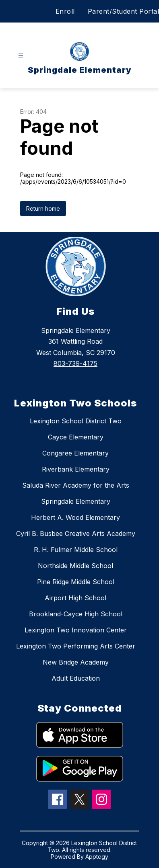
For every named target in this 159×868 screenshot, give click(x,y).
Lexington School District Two (76, 421)
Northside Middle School (75, 566)
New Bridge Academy (76, 662)
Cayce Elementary (76, 437)
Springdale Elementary (76, 501)
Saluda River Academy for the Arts (76, 485)
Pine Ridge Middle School (76, 582)
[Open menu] (21, 56)
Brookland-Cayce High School (76, 614)
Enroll (65, 11)
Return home (43, 208)
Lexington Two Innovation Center (76, 630)
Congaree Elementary (75, 453)
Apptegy (97, 857)
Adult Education (76, 678)
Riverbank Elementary (76, 469)
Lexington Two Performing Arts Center (76, 646)
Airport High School (75, 598)
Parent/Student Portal (124, 11)
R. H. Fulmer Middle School (76, 550)
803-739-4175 (75, 363)
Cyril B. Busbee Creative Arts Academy (76, 534)
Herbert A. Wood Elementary (75, 517)
